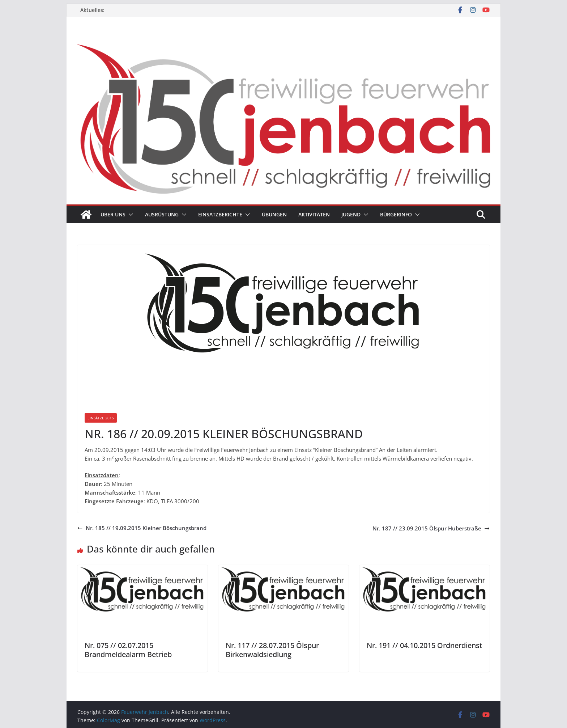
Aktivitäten (314, 214)
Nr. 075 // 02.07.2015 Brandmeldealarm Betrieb (128, 650)
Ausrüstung (162, 214)
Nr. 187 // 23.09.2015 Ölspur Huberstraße (431, 528)
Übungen (274, 214)
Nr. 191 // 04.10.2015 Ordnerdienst (425, 645)
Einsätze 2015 (101, 418)
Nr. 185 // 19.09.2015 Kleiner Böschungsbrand (142, 528)
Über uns (113, 214)
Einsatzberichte (220, 214)
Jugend (351, 214)
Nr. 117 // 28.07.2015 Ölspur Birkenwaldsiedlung (272, 650)
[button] (129, 215)
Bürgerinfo (396, 214)
